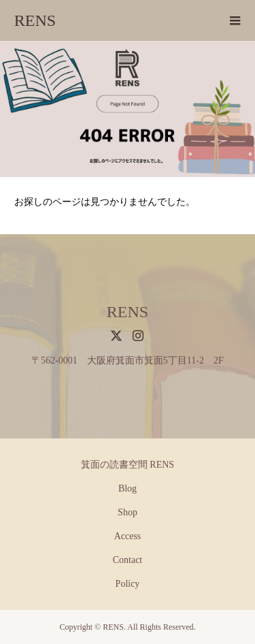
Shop (128, 512)
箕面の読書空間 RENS (128, 465)
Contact (128, 560)
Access (128, 536)
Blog (128, 488)
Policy (128, 584)
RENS (35, 20)
